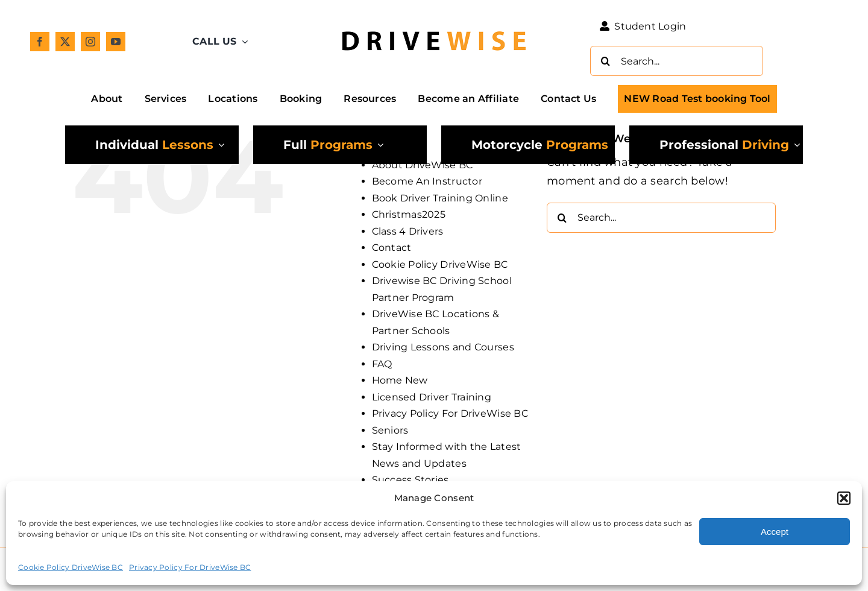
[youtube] (116, 42)
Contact (392, 248)
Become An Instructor (427, 181)
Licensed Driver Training (432, 397)
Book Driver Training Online (440, 198)
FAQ (382, 364)
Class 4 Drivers (408, 231)
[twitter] (65, 42)
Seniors (390, 430)
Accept (775, 532)
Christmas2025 (409, 214)
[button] (844, 498)
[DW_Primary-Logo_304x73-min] (434, 25)
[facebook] (40, 42)
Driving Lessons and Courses (443, 347)
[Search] (605, 61)
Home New (400, 380)
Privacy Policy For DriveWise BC (190, 567)
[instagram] (90, 42)
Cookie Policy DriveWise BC (71, 567)
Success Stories (410, 480)
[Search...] (677, 61)
